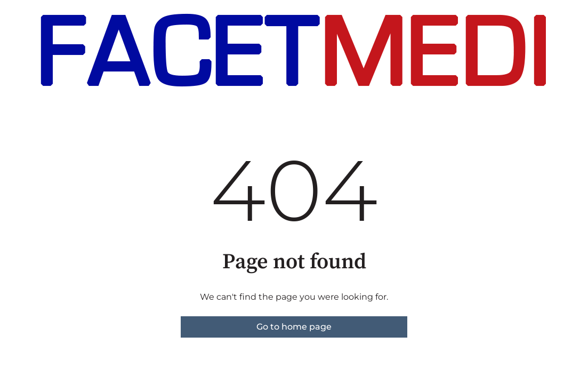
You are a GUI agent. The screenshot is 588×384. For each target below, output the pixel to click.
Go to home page (294, 327)
